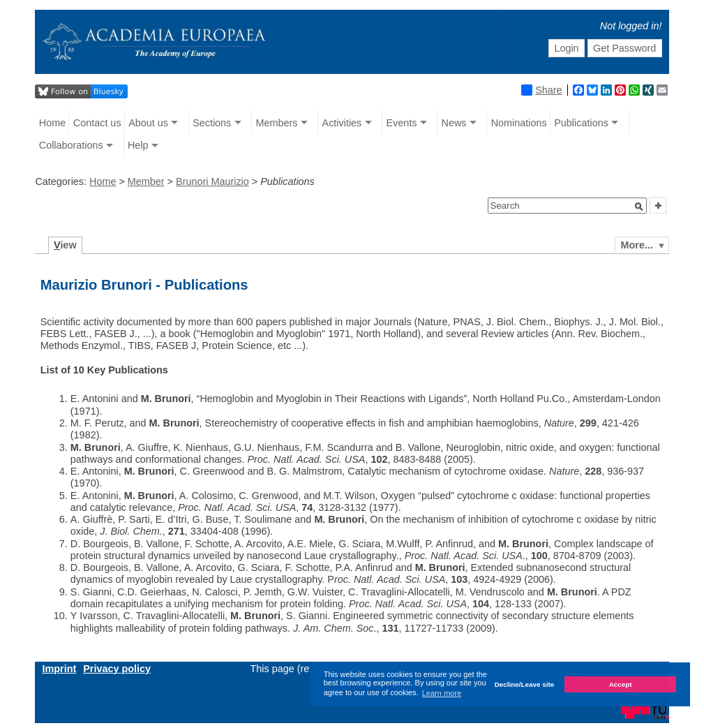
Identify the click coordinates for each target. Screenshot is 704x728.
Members (276, 123)
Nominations (519, 123)
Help (138, 145)
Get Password (624, 48)
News (454, 123)
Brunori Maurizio (212, 181)
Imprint (59, 669)
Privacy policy (117, 669)
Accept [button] (621, 684)
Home (52, 123)
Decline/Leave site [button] (525, 684)
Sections (212, 123)
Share (541, 90)
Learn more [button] (442, 693)
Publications (581, 123)
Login (566, 48)
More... (637, 245)
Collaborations (71, 145)
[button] (639, 207)
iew (65, 245)
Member (146, 181)
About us (148, 123)
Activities (342, 123)
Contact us (97, 123)
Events (401, 123)
